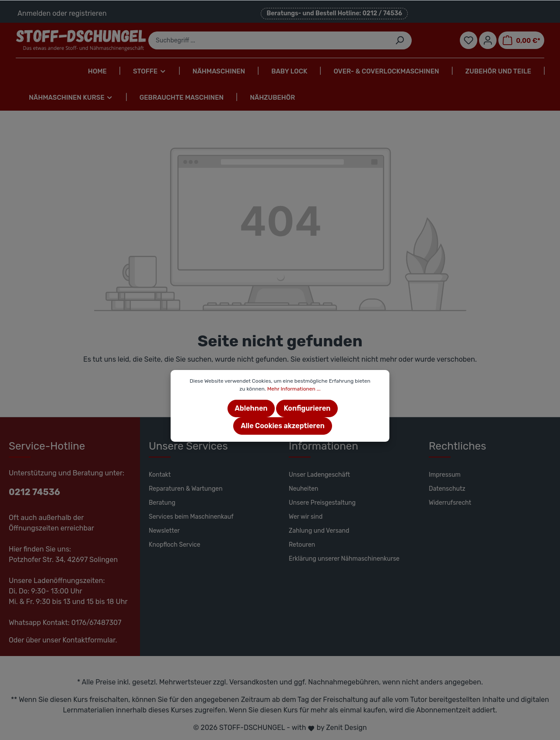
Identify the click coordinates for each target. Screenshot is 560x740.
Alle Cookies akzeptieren (283, 426)
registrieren (87, 13)
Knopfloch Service (175, 545)
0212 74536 (34, 492)
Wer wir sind (306, 517)
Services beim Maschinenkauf (191, 517)
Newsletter (164, 531)
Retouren (302, 545)
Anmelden (34, 13)
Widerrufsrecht (450, 503)
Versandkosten (254, 682)
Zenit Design (346, 728)
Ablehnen (251, 408)
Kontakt (160, 475)
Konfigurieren (307, 408)
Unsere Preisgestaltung (322, 503)
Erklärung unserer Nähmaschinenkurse (344, 559)
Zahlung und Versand (319, 531)
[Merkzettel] (469, 40)
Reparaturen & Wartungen (186, 489)
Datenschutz (447, 489)
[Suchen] (400, 40)
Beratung (162, 503)
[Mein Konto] (488, 40)
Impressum (445, 475)
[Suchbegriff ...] (268, 40)
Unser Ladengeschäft (319, 475)
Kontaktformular (89, 640)
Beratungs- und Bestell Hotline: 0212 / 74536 (334, 13)
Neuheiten (304, 489)
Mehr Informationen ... (294, 389)
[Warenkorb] (521, 40)
